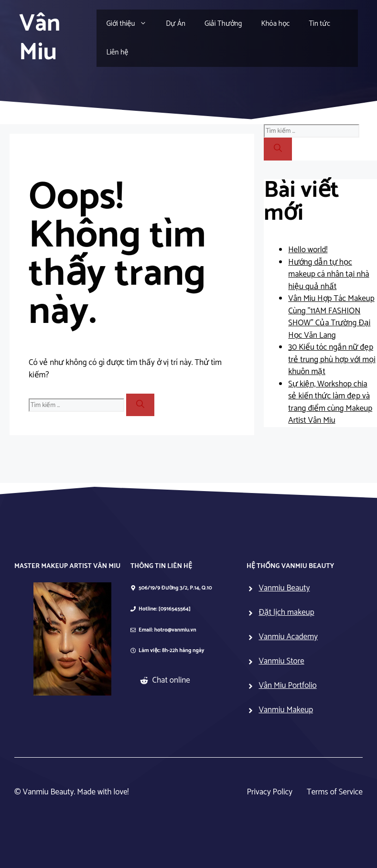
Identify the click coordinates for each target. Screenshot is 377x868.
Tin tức (319, 24)
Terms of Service (335, 793)
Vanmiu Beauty (284, 588)
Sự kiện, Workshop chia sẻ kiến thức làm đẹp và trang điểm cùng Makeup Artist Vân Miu (330, 402)
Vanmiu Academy (288, 637)
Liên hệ (117, 52)
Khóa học (275, 24)
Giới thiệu (131, 24)
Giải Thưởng (223, 24)
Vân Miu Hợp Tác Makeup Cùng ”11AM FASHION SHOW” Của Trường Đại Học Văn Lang (331, 317)
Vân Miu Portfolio (287, 686)
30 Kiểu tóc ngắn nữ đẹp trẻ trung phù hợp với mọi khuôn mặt (332, 359)
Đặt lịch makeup (286, 612)
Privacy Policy (270, 793)
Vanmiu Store (281, 661)
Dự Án (176, 24)
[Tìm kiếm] (140, 405)
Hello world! (308, 250)
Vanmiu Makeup (286, 710)
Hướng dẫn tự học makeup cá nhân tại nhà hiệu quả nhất (329, 274)
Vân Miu (40, 38)
